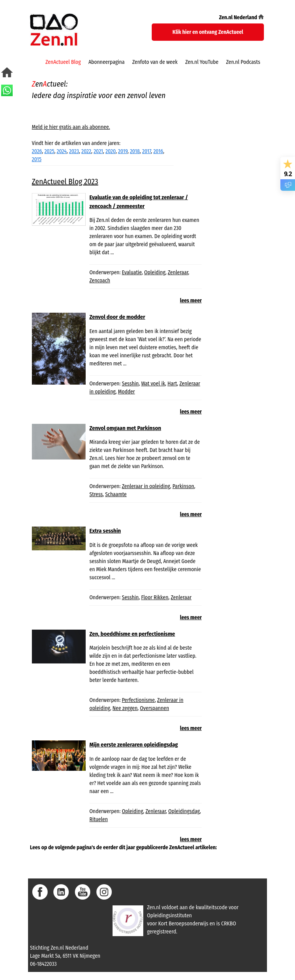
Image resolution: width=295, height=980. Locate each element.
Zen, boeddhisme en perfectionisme (132, 634)
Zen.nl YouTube (202, 62)
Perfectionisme (138, 700)
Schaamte (116, 494)
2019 (123, 151)
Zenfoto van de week (155, 62)
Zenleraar (178, 272)
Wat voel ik (153, 384)
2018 (135, 151)
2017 (147, 151)
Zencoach (100, 281)
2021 (99, 151)
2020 (111, 151)
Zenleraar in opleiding (146, 486)
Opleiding (155, 272)
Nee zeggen (125, 708)
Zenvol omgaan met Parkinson (125, 428)
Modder (126, 392)
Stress (96, 494)
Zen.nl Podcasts (243, 62)
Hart (172, 384)
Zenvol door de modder (117, 317)
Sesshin (130, 384)
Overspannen (154, 708)
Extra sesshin (105, 531)
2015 (37, 159)
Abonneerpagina (106, 62)
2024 (62, 151)
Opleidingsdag (184, 811)
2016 (158, 151)
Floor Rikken (155, 597)
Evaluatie (132, 272)
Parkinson (183, 486)
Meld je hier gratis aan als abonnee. (71, 127)
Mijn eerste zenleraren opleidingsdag (134, 745)
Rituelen (99, 819)
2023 (74, 151)
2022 (86, 151)
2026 (37, 151)
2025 (49, 151)
